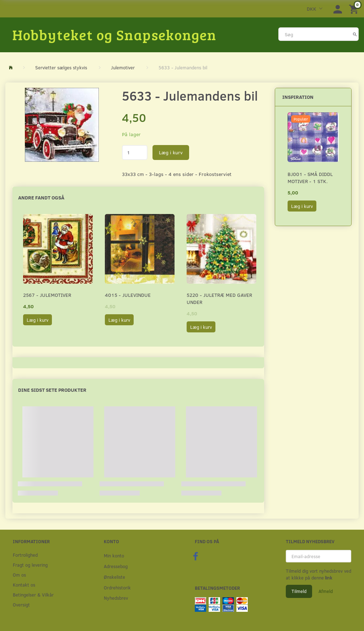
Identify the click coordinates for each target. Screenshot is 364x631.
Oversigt (21, 605)
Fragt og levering (30, 565)
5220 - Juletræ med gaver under (219, 298)
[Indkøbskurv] (355, 9)
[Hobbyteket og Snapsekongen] (114, 34)
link (328, 578)
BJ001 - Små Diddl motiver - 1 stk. (310, 178)
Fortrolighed (25, 555)
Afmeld (326, 591)
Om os (19, 575)
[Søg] (355, 34)
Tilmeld (299, 591)
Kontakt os (24, 585)
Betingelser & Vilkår (33, 595)
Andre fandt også (41, 197)
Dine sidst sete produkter (52, 390)
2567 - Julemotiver (47, 295)
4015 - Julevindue (128, 295)
